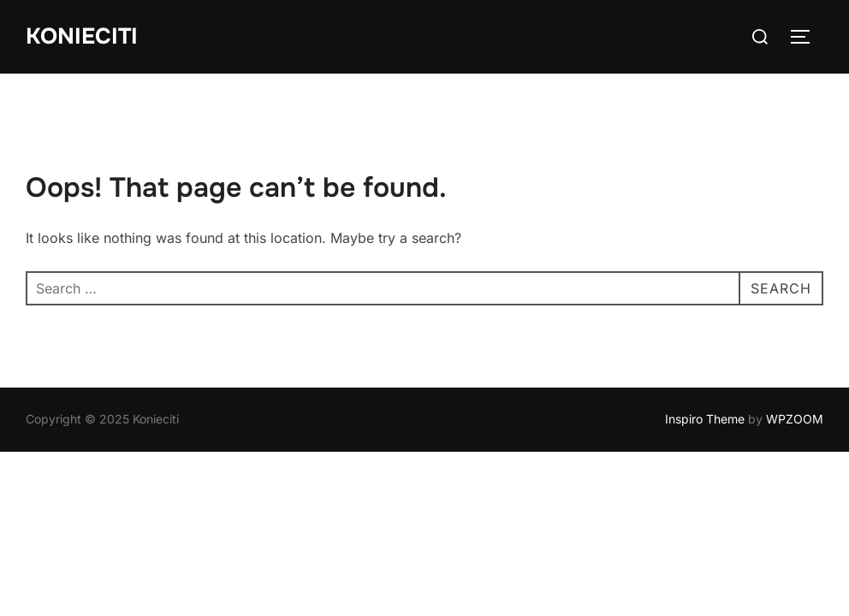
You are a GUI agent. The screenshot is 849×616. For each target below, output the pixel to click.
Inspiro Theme (705, 419)
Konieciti (82, 36)
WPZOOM (795, 419)
